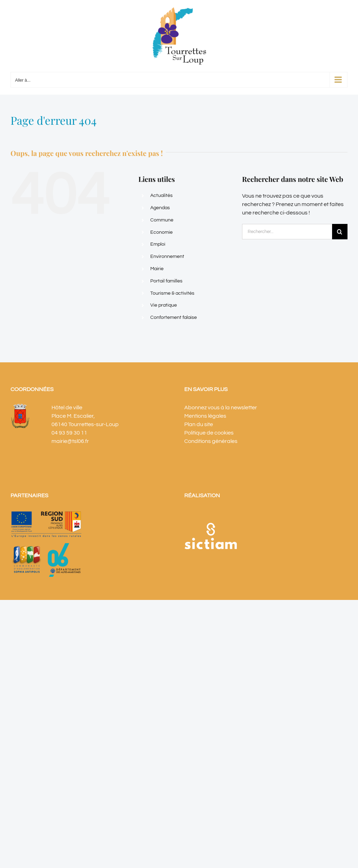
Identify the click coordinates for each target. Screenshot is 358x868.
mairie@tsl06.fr (70, 441)
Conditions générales (211, 441)
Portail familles (166, 281)
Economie (161, 232)
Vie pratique (164, 305)
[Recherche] (340, 232)
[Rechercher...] (287, 232)
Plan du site (199, 424)
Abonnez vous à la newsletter (221, 408)
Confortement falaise (174, 317)
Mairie (157, 269)
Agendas (160, 208)
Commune (162, 220)
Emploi (158, 244)
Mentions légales (205, 416)
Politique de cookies (209, 433)
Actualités (161, 196)
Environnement (167, 257)
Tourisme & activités (172, 293)
